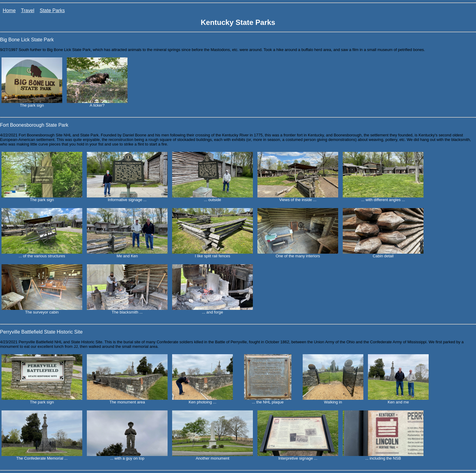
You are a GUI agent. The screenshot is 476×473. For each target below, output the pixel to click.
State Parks (52, 10)
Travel (28, 10)
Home (9, 10)
